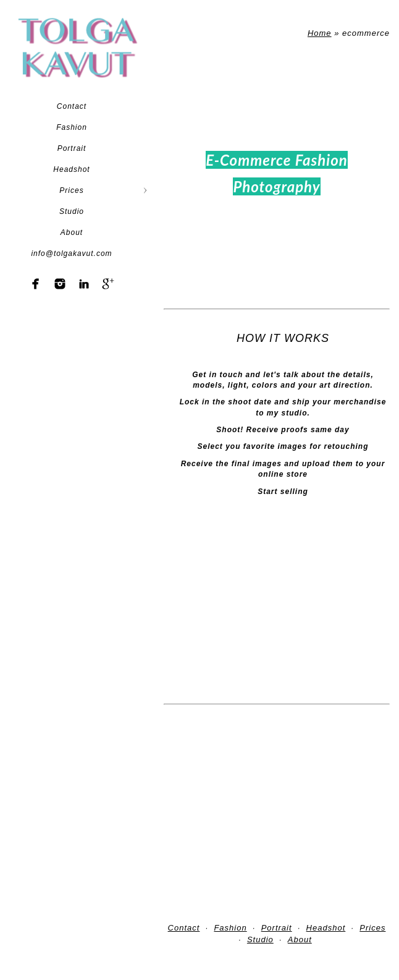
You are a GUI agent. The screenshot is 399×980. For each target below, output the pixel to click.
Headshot (71, 169)
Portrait (72, 148)
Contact (72, 106)
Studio (72, 211)
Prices (71, 190)
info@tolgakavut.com (71, 254)
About (72, 232)
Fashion (72, 127)
